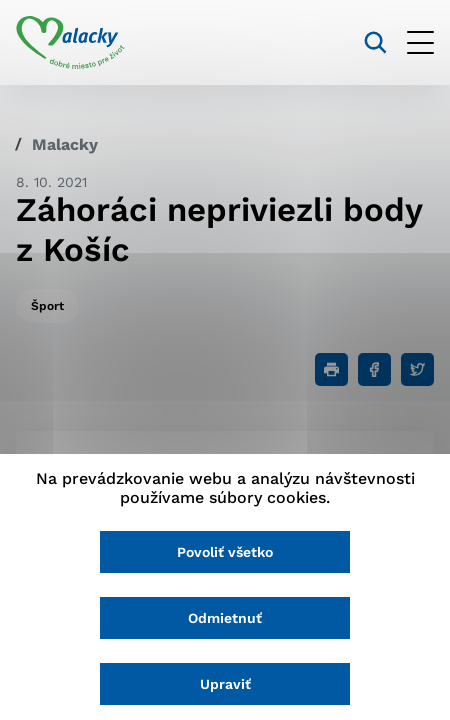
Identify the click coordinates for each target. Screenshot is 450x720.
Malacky (65, 144)
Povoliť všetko (225, 552)
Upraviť (225, 684)
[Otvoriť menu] (420, 42)
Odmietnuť (225, 618)
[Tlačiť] (331, 369)
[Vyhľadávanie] (375, 42)
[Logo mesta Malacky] (70, 43)
